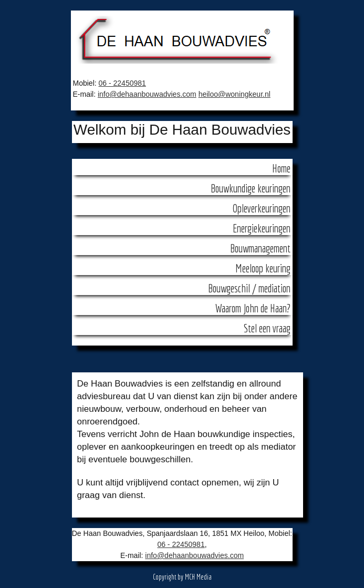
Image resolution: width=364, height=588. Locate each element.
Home (281, 168)
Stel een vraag (267, 328)
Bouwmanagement (260, 248)
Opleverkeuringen (261, 208)
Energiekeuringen (262, 228)
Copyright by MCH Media (182, 577)
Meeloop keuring (263, 268)
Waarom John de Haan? (253, 308)
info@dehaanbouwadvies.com (147, 94)
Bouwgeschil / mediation (249, 288)
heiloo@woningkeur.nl (235, 94)
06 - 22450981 (122, 83)
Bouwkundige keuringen (251, 188)
